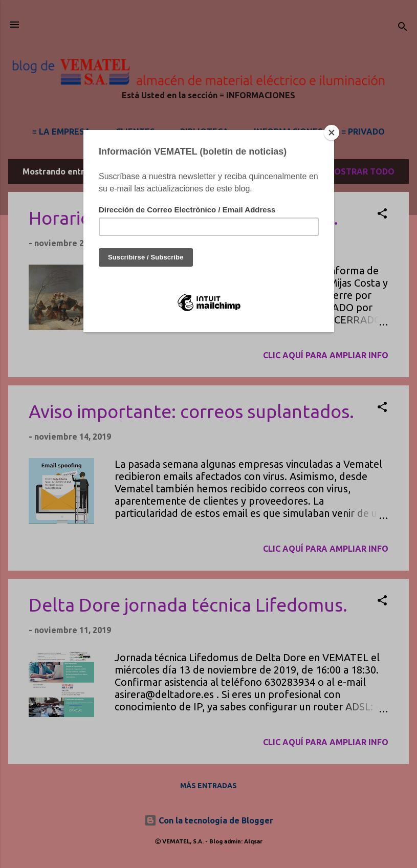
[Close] (332, 133)
